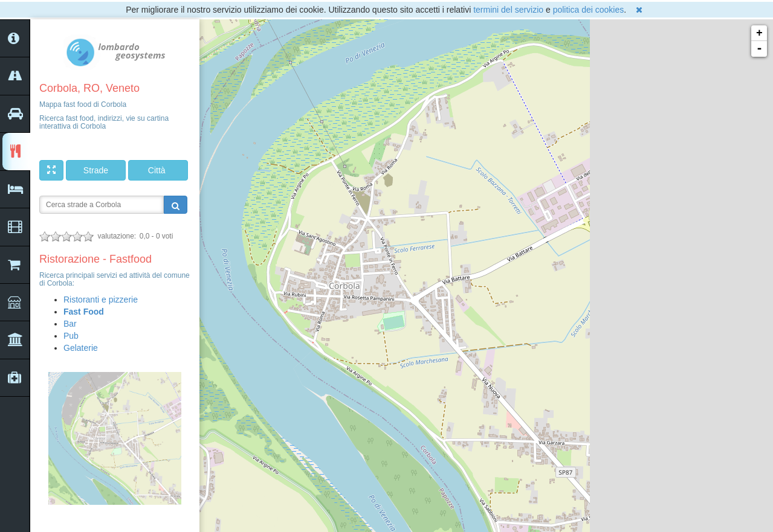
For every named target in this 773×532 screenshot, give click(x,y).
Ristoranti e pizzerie (101, 300)
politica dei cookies (589, 10)
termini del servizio (508, 10)
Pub (71, 336)
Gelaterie (81, 348)
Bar (70, 324)
